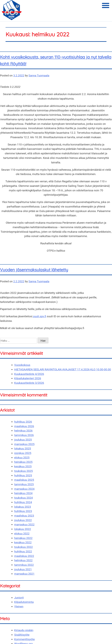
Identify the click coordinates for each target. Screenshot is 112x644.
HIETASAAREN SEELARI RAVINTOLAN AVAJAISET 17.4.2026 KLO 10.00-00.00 (63, 369)
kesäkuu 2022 (23, 542)
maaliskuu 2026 (24, 426)
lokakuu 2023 (23, 507)
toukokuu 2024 (24, 498)
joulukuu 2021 (23, 569)
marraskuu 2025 (24, 444)
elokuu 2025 (22, 458)
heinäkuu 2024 (23, 493)
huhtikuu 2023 (23, 511)
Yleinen (19, 607)
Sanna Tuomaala (39, 75)
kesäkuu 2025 (23, 466)
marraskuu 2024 (24, 489)
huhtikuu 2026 (23, 422)
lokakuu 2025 (23, 449)
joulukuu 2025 (23, 440)
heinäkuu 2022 (23, 538)
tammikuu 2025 (24, 484)
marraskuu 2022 (24, 525)
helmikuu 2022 (23, 560)
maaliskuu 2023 (24, 516)
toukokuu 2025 (24, 471)
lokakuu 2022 (23, 529)
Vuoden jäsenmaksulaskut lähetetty (34, 270)
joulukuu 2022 (23, 520)
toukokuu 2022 (24, 547)
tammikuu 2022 (24, 565)
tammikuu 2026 (24, 435)
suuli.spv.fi (39, 316)
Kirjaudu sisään (24, 630)
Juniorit (19, 598)
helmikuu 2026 (23, 431)
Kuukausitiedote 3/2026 (29, 383)
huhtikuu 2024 (23, 502)
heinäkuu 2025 (23, 462)
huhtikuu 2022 (23, 551)
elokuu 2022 (22, 534)
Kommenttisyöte (25, 639)
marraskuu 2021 (24, 574)
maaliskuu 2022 (24, 556)
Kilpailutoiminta (24, 602)
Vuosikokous (22, 365)
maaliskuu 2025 (24, 480)
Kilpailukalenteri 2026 (28, 378)
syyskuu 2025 (23, 453)
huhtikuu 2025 (23, 475)
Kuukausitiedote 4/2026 (29, 374)
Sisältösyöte (22, 635)
